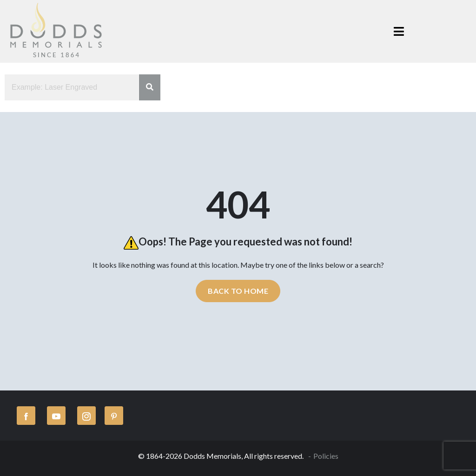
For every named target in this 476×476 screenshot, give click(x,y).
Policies (326, 456)
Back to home (238, 291)
